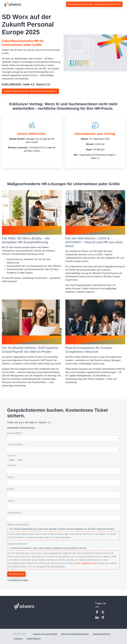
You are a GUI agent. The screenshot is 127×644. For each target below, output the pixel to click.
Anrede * (12, 456)
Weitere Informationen (18, 525)
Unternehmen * (15, 513)
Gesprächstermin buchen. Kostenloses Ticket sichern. (30, 91)
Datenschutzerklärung (101, 634)
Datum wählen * (15, 433)
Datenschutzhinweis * (18, 544)
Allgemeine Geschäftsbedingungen (75, 634)
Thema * (11, 501)
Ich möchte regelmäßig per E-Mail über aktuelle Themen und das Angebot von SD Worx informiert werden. (62, 529)
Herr (12, 460)
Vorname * (12, 465)
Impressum (18, 639)
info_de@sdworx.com (87, 563)
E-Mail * (11, 489)
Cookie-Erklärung (34, 639)
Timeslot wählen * (16, 444)
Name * (11, 477)
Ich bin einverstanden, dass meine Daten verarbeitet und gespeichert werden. (48, 548)
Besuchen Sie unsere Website (45, 634)
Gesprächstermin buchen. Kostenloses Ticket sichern (94, 4)
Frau (20, 460)
